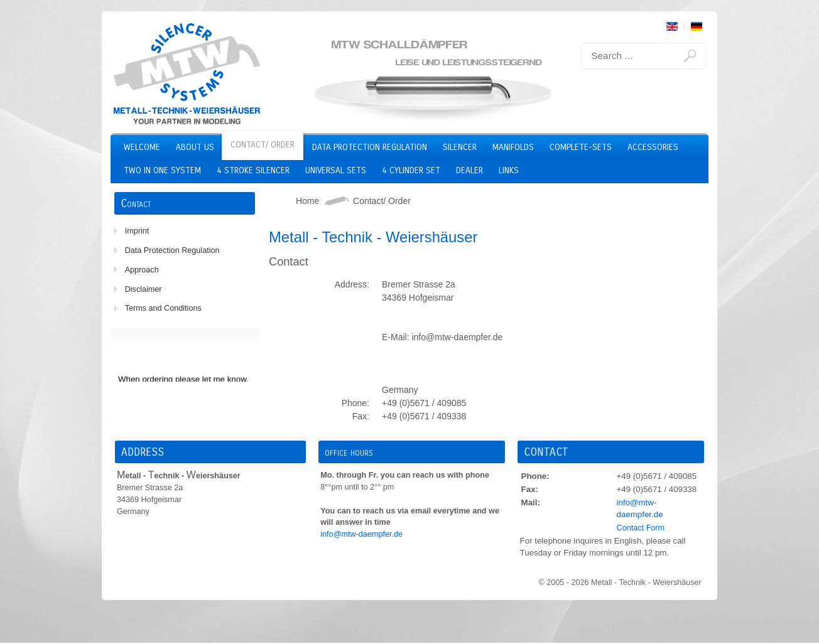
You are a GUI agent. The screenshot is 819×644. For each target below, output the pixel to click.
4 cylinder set (411, 170)
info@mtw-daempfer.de (361, 534)
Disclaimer (144, 289)
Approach (142, 270)
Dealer (469, 170)
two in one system (162, 170)
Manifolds (513, 147)
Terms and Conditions (163, 308)
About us (195, 147)
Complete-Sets (581, 147)
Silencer (460, 147)
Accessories (653, 147)
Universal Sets (336, 170)
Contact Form (641, 528)
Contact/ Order (263, 145)
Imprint (137, 231)
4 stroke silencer (253, 170)
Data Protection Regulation (370, 147)
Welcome (142, 147)
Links (509, 170)
